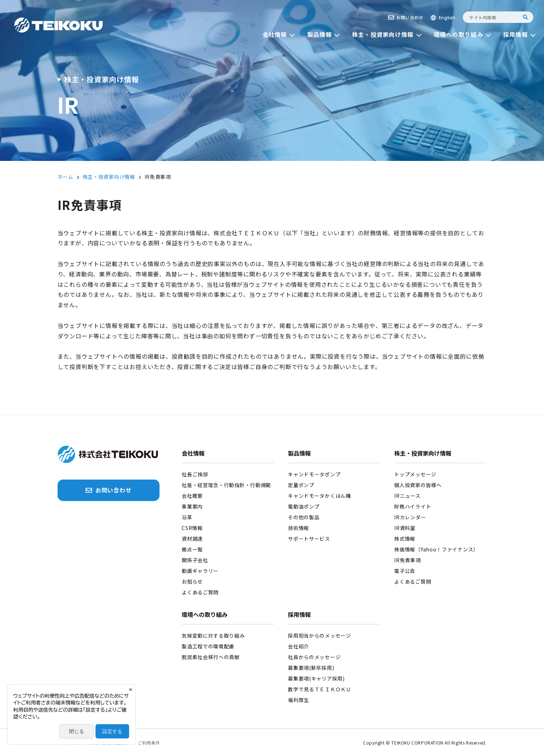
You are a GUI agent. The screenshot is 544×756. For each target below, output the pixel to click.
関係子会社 (195, 560)
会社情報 (193, 454)
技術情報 (298, 528)
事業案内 (192, 506)
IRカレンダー (410, 517)
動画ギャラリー (200, 571)
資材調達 (192, 539)
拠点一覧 (192, 549)
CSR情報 (192, 528)
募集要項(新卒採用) (311, 668)
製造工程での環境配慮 (208, 646)
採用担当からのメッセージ (319, 635)
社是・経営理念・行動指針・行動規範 (226, 485)
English (447, 18)
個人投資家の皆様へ (418, 485)
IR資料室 (405, 528)
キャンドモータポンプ (314, 474)
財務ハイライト (413, 506)
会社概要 (192, 496)
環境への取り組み (205, 615)
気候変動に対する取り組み (213, 635)
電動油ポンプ (304, 506)
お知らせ (192, 581)
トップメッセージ (415, 474)
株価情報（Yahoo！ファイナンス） (436, 549)
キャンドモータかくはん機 (319, 496)
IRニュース (407, 496)
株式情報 (405, 539)
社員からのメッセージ (314, 657)
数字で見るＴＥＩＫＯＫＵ (319, 689)
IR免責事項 (407, 560)
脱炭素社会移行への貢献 (211, 657)
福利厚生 (298, 700)
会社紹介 (298, 646)
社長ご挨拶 (195, 474)
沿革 (187, 517)
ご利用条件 (149, 743)
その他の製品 (304, 517)
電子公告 (405, 571)
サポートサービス (309, 539)
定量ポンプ (301, 485)
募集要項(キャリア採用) (316, 678)
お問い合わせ (410, 17)
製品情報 (299, 454)
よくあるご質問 (200, 592)
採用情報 (299, 615)
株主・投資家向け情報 (423, 454)
